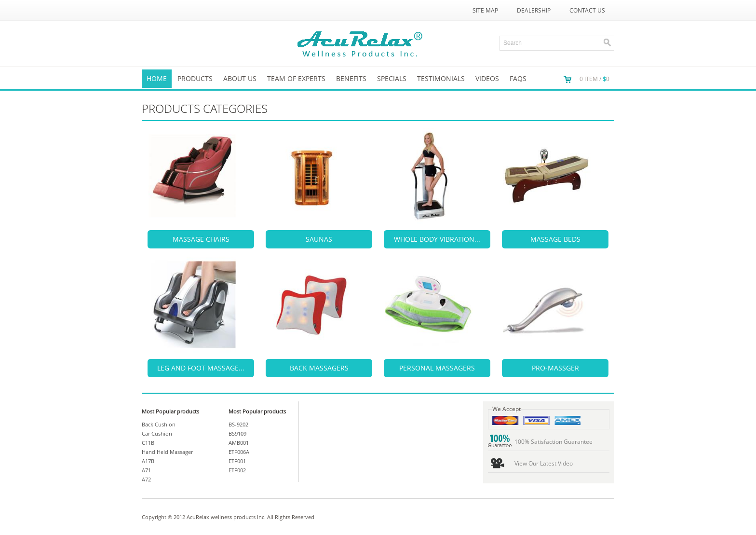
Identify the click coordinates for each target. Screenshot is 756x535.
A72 (146, 479)
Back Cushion (159, 424)
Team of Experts (296, 78)
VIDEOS (487, 78)
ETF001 (237, 461)
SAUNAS (319, 239)
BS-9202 (238, 424)
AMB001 (239, 443)
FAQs (518, 78)
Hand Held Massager (167, 452)
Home (157, 78)
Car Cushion (157, 433)
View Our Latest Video (544, 463)
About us (240, 78)
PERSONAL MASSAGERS (437, 368)
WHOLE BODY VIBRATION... (437, 239)
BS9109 (237, 433)
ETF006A (239, 452)
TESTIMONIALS (441, 78)
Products (195, 78)
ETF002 (237, 470)
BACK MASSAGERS (319, 368)
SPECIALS (392, 78)
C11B (148, 443)
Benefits (351, 78)
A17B (148, 461)
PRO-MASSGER (555, 368)
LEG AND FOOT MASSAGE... (201, 368)
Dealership (534, 10)
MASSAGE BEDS (555, 239)
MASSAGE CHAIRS (201, 239)
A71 (146, 470)
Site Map (485, 10)
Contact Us (587, 10)
